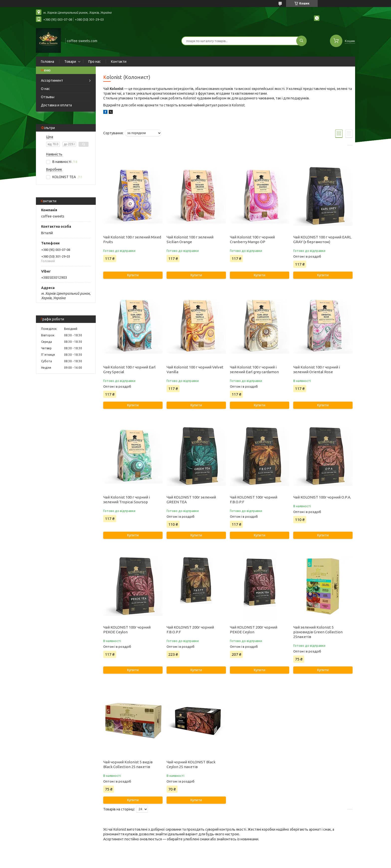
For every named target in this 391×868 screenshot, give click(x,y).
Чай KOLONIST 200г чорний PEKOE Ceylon (254, 630)
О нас (45, 89)
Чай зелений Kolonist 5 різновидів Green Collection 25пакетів (318, 632)
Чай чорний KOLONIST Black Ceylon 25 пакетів (191, 764)
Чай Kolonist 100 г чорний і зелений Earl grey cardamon (254, 369)
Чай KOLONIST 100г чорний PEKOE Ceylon (127, 630)
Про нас (95, 62)
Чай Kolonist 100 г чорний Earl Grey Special (129, 369)
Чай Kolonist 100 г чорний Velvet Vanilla (195, 369)
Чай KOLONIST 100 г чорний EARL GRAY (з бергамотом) (322, 239)
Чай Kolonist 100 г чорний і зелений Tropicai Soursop (127, 500)
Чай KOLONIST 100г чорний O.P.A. (322, 497)
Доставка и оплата (56, 105)
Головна (48, 62)
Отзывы (48, 97)
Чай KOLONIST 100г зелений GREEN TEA (191, 500)
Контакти (119, 62)
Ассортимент (52, 80)
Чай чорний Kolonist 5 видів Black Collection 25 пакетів (128, 764)
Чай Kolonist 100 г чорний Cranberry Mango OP (252, 239)
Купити (133, 275)
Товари (70, 62)
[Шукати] (301, 41)
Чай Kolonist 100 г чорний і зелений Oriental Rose (317, 369)
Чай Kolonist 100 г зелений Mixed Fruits (132, 239)
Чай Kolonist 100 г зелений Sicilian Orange (190, 239)
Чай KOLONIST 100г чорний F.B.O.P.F (254, 500)
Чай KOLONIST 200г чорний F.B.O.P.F (190, 630)
